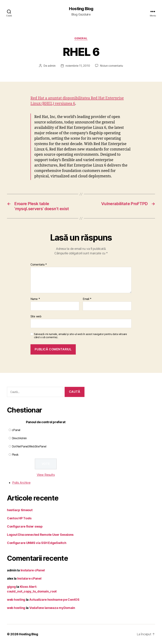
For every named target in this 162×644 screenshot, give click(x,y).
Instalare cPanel (33, 570)
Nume (35, 299)
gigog (11, 587)
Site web (36, 316)
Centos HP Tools (19, 518)
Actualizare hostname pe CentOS (54, 600)
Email (87, 299)
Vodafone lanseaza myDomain (52, 608)
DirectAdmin (19, 438)
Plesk (15, 455)
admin (52, 66)
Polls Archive (21, 483)
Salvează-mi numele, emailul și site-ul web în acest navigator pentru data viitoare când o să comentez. (80, 336)
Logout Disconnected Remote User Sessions (40, 535)
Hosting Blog (81, 9)
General (81, 38)
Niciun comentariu (111, 66)
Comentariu (39, 265)
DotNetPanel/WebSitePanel (29, 446)
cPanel (16, 430)
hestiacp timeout (20, 510)
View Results (46, 475)
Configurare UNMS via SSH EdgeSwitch (37, 543)
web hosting (16, 600)
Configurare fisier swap (25, 526)
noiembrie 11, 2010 (78, 66)
